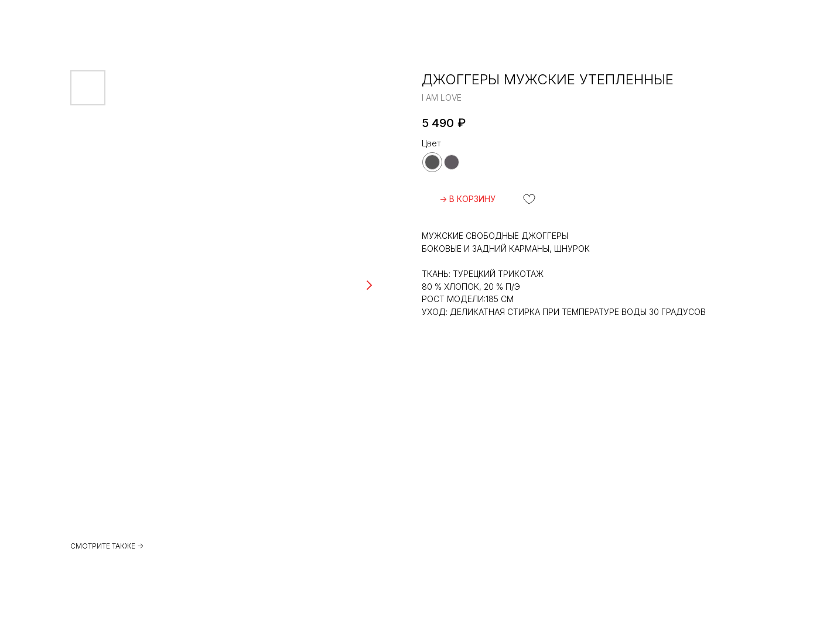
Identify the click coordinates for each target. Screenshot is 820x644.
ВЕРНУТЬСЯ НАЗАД (62, 18)
